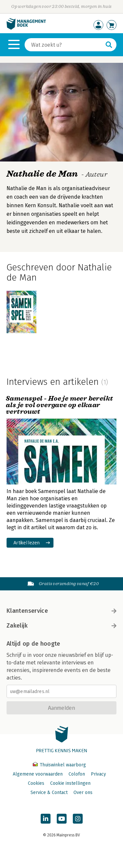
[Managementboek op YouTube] (62, 819)
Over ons (83, 793)
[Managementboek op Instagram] (78, 819)
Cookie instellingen (70, 783)
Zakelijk (61, 626)
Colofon (77, 774)
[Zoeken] (64, 45)
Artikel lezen (27, 543)
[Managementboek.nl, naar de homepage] (26, 28)
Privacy (98, 774)
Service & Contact (49, 793)
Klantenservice (61, 611)
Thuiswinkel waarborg (59, 765)
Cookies (36, 783)
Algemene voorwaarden (38, 774)
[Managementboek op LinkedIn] (46, 819)
